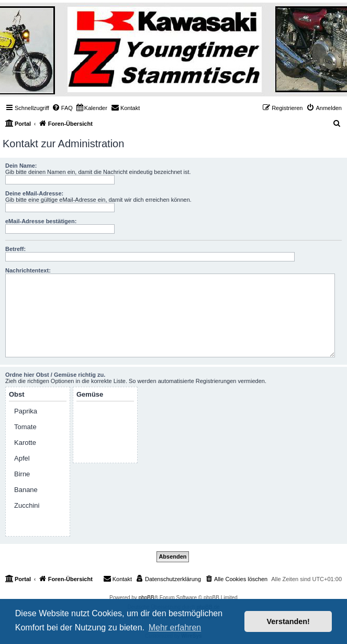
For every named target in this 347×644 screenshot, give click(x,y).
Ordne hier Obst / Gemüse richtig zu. (55, 375)
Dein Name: (21, 166)
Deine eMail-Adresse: (34, 193)
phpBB (147, 598)
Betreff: (15, 249)
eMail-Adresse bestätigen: (41, 221)
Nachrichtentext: (28, 270)
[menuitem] (62, 108)
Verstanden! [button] (288, 621)
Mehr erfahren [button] (175, 627)
